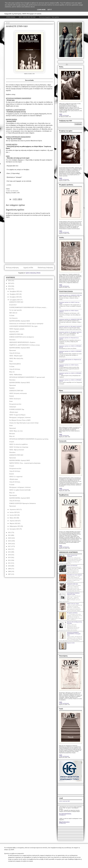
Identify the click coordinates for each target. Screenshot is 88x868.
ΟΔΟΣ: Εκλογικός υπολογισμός (18, 393)
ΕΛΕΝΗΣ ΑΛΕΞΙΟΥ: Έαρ (17, 409)
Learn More (41, 10)
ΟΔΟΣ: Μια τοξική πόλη (16, 358)
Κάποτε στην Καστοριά (72, 566)
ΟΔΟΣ (8, 189)
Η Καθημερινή (62, 815)
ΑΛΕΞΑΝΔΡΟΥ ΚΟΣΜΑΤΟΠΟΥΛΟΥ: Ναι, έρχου (23, 326)
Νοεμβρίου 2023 (14, 294)
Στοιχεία (12, 442)
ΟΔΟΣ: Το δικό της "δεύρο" (73, 604)
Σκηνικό (12, 396)
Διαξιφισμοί (13, 407)
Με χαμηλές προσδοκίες (72, 613)
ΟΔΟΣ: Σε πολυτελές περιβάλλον (19, 444)
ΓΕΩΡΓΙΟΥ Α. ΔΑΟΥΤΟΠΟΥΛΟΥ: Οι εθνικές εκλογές (25, 345)
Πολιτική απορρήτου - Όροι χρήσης (49, 17)
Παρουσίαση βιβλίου (15, 364)
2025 (10, 283)
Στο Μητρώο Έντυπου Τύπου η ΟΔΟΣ (20, 420)
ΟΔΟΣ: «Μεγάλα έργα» (16, 356)
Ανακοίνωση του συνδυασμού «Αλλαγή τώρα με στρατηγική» (26, 324)
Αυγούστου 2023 (14, 510)
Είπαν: (11, 361)
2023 (10, 289)
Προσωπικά (13, 350)
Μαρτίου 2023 (14, 523)
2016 (10, 549)
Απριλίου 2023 (14, 521)
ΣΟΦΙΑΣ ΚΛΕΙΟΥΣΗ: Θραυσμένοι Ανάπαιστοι (23, 503)
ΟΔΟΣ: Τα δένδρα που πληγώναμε (19, 447)
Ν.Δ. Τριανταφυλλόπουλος (65, 814)
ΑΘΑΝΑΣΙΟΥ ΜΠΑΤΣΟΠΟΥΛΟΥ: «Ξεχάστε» (22, 342)
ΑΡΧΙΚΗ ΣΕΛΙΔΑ (11, 17)
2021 (10, 535)
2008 (10, 571)
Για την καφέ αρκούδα (15, 310)
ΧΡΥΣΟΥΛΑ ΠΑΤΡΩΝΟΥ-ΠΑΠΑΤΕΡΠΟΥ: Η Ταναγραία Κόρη (74, 634)
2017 (10, 546)
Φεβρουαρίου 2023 (15, 526)
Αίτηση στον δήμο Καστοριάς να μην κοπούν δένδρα (24, 423)
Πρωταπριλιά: (13, 495)
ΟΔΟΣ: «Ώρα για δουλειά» (17, 450)
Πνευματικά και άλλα (15, 404)
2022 (10, 533)
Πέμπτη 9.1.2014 (71, 643)
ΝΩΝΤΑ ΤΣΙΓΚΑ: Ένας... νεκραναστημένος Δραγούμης (25, 463)
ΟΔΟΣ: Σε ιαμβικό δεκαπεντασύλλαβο (20, 490)
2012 (10, 560)
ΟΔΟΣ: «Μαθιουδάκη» (16, 375)
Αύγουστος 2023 (14, 332)
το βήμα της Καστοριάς (12, 191)
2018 (10, 544)
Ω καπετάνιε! (13, 305)
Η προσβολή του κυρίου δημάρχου (75, 575)
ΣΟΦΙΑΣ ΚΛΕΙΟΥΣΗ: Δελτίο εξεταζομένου (22, 337)
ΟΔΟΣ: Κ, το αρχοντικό (16, 477)
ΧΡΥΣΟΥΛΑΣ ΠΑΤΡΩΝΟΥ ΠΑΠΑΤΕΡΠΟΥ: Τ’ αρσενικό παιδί (27, 377)
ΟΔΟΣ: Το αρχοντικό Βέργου (17, 415)
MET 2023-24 (13, 313)
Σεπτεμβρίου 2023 (15, 300)
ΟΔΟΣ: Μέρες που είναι (16, 431)
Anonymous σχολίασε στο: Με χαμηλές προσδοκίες (70, 326)
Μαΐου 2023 (13, 518)
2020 (10, 538)
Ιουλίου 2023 (13, 512)
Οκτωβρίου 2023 (14, 297)
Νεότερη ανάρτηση (12, 268)
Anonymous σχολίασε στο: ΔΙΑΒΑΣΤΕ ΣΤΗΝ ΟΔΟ (70, 295)
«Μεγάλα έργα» (14, 412)
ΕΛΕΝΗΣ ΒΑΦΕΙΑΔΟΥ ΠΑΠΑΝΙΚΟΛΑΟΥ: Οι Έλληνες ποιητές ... (28, 307)
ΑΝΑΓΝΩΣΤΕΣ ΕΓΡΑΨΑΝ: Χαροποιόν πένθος (73, 594)
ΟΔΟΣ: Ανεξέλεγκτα (15, 399)
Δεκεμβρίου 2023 (15, 291)
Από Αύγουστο (13, 318)
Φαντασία (12, 434)
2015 (10, 552)
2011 (10, 563)
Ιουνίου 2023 (13, 515)
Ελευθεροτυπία (62, 823)
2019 (10, 541)
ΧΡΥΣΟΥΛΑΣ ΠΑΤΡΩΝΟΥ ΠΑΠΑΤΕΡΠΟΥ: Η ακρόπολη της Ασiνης (29, 439)
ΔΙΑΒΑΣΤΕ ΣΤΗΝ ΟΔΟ (16, 302)
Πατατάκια (12, 340)
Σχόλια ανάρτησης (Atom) (33, 273)
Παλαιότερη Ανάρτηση (45, 268)
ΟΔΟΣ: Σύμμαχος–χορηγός (17, 329)
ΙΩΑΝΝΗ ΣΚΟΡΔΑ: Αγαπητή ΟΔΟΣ (20, 321)
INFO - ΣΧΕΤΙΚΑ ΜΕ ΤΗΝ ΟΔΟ (27, 17)
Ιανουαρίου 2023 (14, 529)
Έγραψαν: (12, 388)
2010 (10, 566)
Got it (50, 10)
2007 (10, 574)
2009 (10, 569)
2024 (10, 286)
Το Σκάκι (12, 316)
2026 (10, 281)
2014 (10, 555)
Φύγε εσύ (12, 372)
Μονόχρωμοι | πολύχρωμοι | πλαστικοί (20, 417)
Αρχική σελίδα (28, 268)
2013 (10, 558)
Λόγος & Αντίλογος (15, 353)
